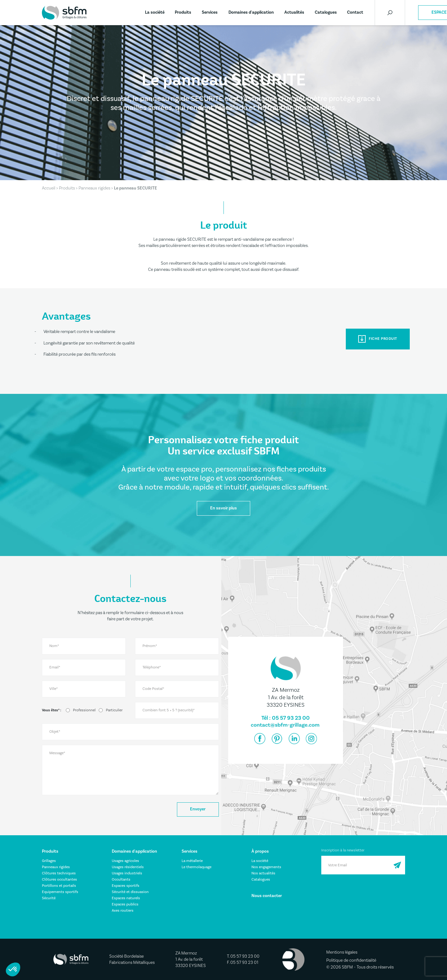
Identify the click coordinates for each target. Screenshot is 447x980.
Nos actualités (263, 873)
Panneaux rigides (94, 188)
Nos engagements (266, 867)
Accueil (49, 188)
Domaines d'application (251, 12)
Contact (355, 12)
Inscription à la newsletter (343, 850)
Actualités (294, 12)
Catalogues (326, 12)
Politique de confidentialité (351, 960)
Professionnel (84, 710)
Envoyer (198, 809)
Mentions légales (342, 953)
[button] (13, 969)
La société (155, 12)
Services (210, 12)
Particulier (114, 710)
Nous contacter (267, 896)
